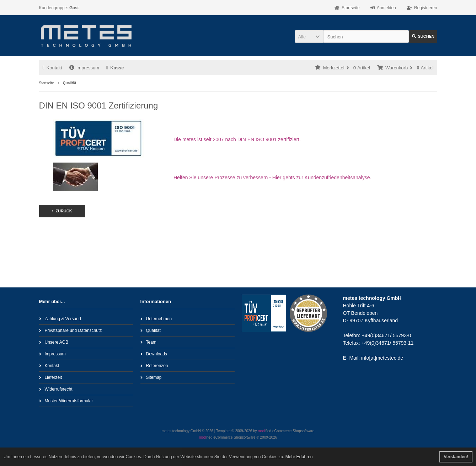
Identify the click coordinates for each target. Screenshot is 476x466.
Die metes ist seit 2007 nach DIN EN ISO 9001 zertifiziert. (237, 139)
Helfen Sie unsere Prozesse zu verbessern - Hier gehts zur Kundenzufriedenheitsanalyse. (272, 178)
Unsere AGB (54, 342)
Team (148, 342)
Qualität (151, 330)
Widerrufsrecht (56, 389)
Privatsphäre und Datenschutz (71, 330)
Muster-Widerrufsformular (66, 401)
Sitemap (151, 377)
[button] (309, 36)
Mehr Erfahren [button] (299, 457)
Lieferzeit (51, 377)
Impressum (84, 68)
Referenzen (154, 366)
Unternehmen (156, 319)
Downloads (154, 354)
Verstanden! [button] (456, 457)
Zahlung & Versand (60, 319)
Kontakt (52, 68)
